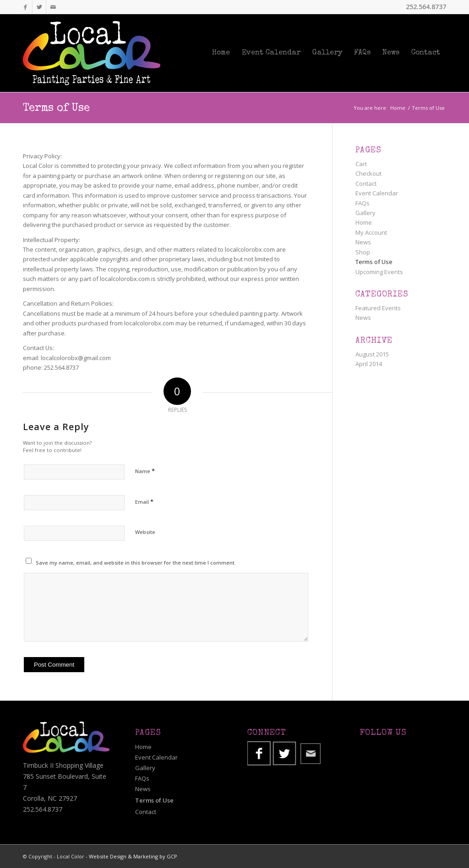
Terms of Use (56, 108)
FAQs (363, 203)
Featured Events (378, 308)
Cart (361, 164)
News (363, 242)
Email (144, 501)
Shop (363, 252)
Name (145, 471)
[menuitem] (221, 53)
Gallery (365, 213)
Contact (366, 183)
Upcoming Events (379, 272)
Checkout (368, 173)
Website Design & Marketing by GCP (133, 856)
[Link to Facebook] (25, 7)
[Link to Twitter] (39, 7)
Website (145, 532)
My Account (371, 232)
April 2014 (369, 364)
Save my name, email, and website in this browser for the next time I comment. (136, 563)
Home (364, 222)
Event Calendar (377, 193)
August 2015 (372, 354)
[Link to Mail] (53, 7)
